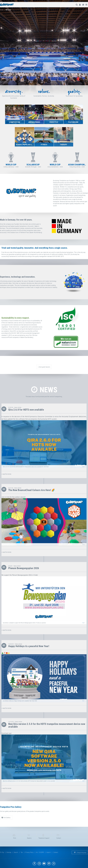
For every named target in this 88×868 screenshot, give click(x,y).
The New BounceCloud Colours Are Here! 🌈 (32, 490)
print (15, 837)
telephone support (44, 837)
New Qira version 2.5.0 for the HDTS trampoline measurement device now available (47, 725)
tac (22, 854)
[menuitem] (80, 5)
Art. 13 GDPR (40, 854)
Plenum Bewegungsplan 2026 (24, 568)
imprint (48, 854)
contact (59, 837)
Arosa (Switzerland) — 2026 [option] (77, 159)
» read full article (6, 474)
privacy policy (29, 854)
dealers (29, 837)
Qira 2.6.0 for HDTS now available (26, 410)
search (16, 854)
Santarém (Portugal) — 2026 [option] (55, 159)
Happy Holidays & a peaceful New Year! (29, 646)
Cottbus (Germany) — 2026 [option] (33, 159)
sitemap (9, 854)
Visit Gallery (6, 818)
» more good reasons (44, 367)
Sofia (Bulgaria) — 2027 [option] (11, 159)
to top (2, 854)
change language (80, 854)
